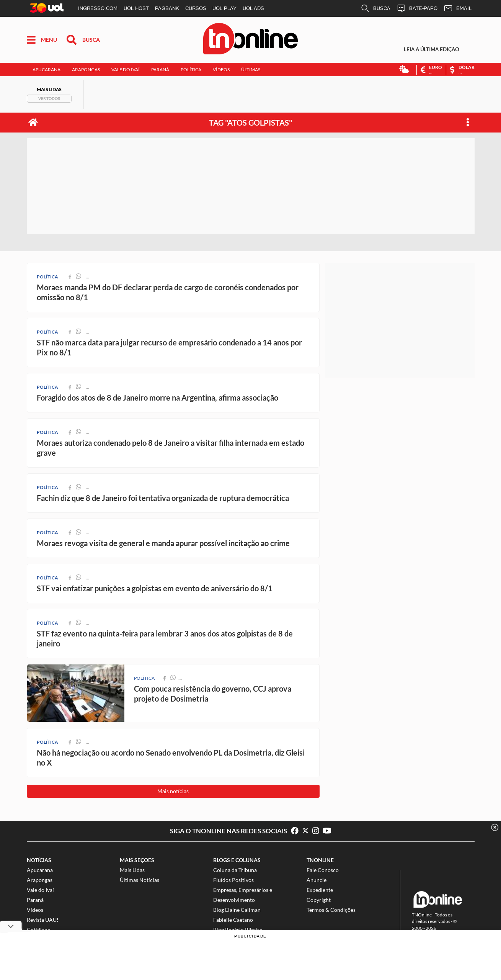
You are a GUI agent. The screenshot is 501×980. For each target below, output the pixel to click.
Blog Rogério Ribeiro (238, 930)
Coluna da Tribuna (235, 870)
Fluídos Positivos (233, 880)
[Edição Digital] (436, 49)
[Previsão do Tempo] (404, 70)
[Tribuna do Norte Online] (251, 40)
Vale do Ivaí (126, 70)
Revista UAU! (43, 920)
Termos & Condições (331, 910)
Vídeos (221, 70)
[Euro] (431, 70)
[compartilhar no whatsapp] (173, 678)
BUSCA (375, 8)
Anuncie (317, 880)
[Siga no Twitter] (307, 831)
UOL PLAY (224, 8)
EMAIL (458, 8)
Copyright (319, 900)
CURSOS (196, 8)
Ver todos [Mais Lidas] (49, 98)
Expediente (320, 890)
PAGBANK (167, 8)
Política (191, 70)
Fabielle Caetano (233, 920)
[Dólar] (460, 70)
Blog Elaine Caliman (237, 910)
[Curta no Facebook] (295, 831)
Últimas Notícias (140, 880)
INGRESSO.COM (98, 8)
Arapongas (86, 70)
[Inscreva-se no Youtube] (327, 831)
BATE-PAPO (417, 8)
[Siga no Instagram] (318, 831)
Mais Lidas (132, 870)
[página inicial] (33, 123)
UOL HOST (136, 8)
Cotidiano (39, 930)
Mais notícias (173, 791)
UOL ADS (253, 8)
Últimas (251, 70)
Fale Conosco (323, 870)
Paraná (160, 70)
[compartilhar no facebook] (165, 678)
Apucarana (47, 70)
